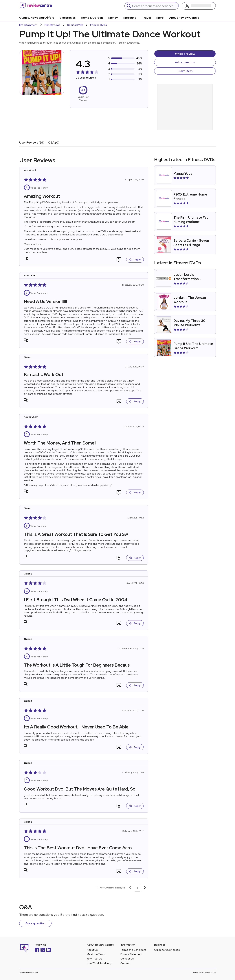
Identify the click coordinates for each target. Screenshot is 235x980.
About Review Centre (184, 18)
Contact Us (127, 959)
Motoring (130, 18)
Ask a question (185, 62)
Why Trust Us (94, 959)
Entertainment (28, 25)
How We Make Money (99, 963)
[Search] (154, 6)
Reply (135, 260)
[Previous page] (130, 888)
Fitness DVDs (99, 25)
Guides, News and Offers (37, 18)
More (160, 18)
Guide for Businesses (167, 950)
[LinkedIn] (49, 950)
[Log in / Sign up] (199, 6)
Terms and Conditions (133, 950)
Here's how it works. (128, 43)
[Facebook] (37, 950)
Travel (146, 18)
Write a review (185, 54)
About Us (92, 950)
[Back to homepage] (36, 6)
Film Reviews (52, 25)
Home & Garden (92, 18)
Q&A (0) (54, 143)
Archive (125, 963)
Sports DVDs (75, 25)
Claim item (185, 71)
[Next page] (145, 888)
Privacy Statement (131, 954)
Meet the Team (96, 954)
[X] (43, 950)
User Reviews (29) (32, 143)
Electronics (68, 18)
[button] (26, 259)
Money (113, 18)
